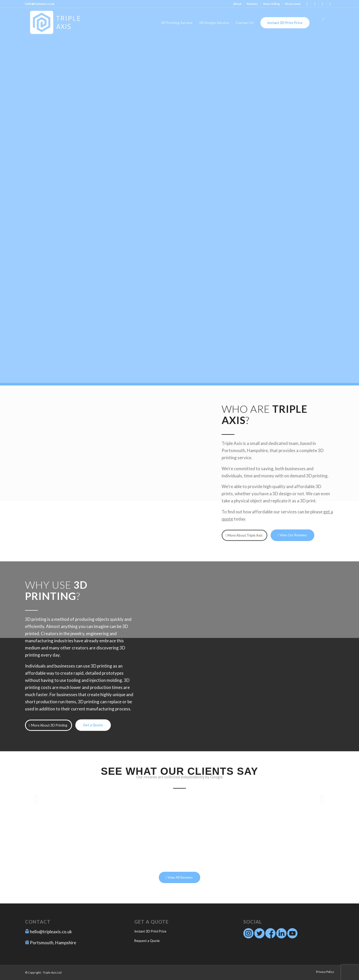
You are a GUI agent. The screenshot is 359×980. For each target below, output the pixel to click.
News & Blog (271, 4)
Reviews (252, 4)
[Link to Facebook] (315, 4)
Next (322, 798)
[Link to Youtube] (330, 4)
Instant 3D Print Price (150, 931)
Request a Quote (147, 941)
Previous (37, 798)
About (237, 4)
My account (293, 4)
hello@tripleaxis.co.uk (51, 932)
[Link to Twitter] (322, 4)
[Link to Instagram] (307, 4)
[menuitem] (237, 4)
